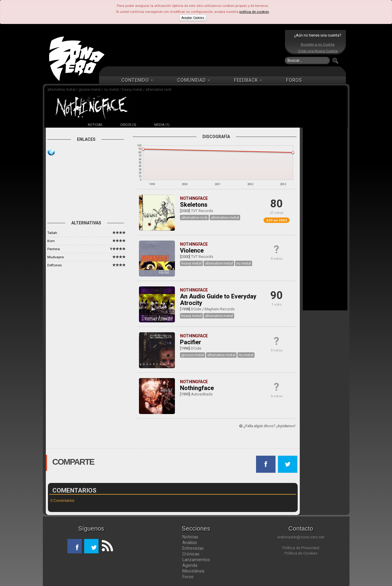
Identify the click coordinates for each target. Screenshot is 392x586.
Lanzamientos (196, 560)
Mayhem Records (220, 309)
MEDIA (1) (162, 125)
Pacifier (191, 342)
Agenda (190, 565)
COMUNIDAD (193, 80)
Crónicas (191, 554)
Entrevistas (193, 548)
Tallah (52, 233)
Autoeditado (202, 394)
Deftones (55, 265)
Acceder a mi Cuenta (318, 44)
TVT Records (202, 211)
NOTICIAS (95, 125)
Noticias (190, 537)
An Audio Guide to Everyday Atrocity (218, 300)
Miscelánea (193, 571)
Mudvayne (56, 257)
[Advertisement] (195, 48)
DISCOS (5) (128, 125)
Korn (51, 241)
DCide (196, 309)
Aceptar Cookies (193, 18)
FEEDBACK (248, 80)
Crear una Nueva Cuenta (318, 51)
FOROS (294, 80)
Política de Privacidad (301, 548)
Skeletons (194, 205)
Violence (192, 250)
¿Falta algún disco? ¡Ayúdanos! (267, 426)
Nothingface (197, 388)
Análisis (190, 543)
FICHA (61, 125)
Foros (188, 577)
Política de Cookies (301, 553)
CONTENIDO (137, 80)
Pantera (54, 249)
